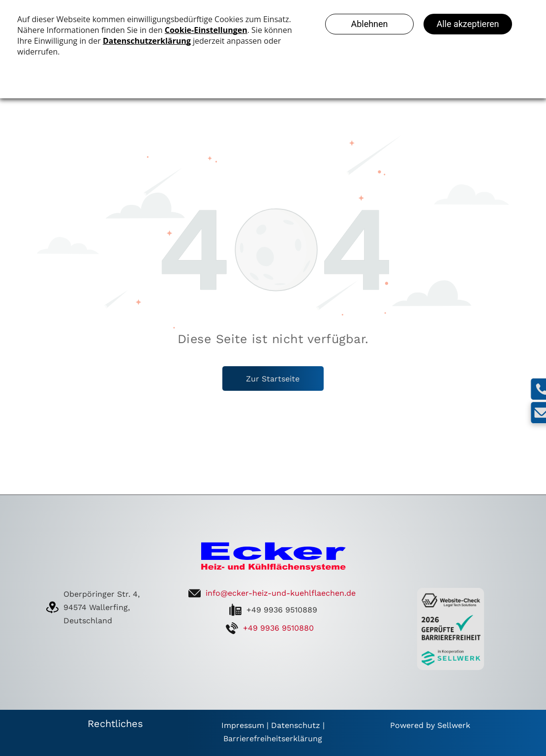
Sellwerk (454, 725)
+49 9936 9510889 (282, 610)
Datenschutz (296, 725)
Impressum (243, 725)
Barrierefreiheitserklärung (273, 739)
